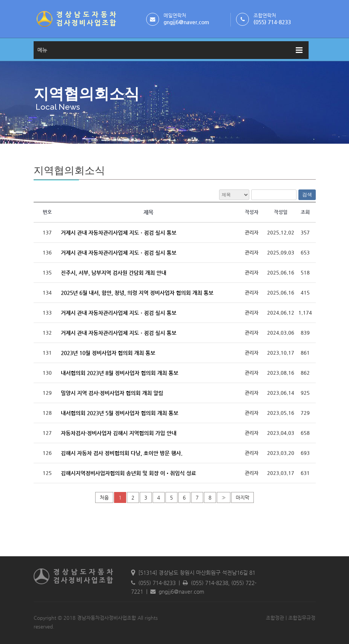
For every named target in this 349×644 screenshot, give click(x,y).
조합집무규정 (302, 618)
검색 (307, 195)
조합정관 (275, 618)
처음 (104, 497)
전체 (234, 195)
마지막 (242, 497)
